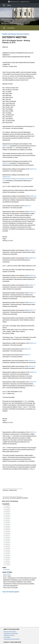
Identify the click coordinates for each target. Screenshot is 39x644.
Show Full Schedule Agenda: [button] (11, 592)
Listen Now (6, 569)
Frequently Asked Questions (12, 639)
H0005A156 (33, 432)
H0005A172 (32, 293)
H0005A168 (32, 258)
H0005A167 (32, 250)
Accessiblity (7, 637)
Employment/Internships (11, 633)
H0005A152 (32, 361)
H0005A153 (32, 366)
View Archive (7, 574)
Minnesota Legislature (19, 1)
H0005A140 (33, 196)
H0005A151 (27, 355)
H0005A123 (6, 163)
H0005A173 (32, 303)
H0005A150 (27, 349)
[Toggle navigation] (4, 5)
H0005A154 (33, 382)
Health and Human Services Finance (16, 34)
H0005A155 (33, 372)
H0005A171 (32, 285)
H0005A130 (33, 169)
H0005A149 (33, 343)
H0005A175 (32, 310)
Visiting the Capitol (9, 635)
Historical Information (10, 632)
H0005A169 (32, 275)
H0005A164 (32, 212)
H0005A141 (27, 206)
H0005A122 (6, 146)
